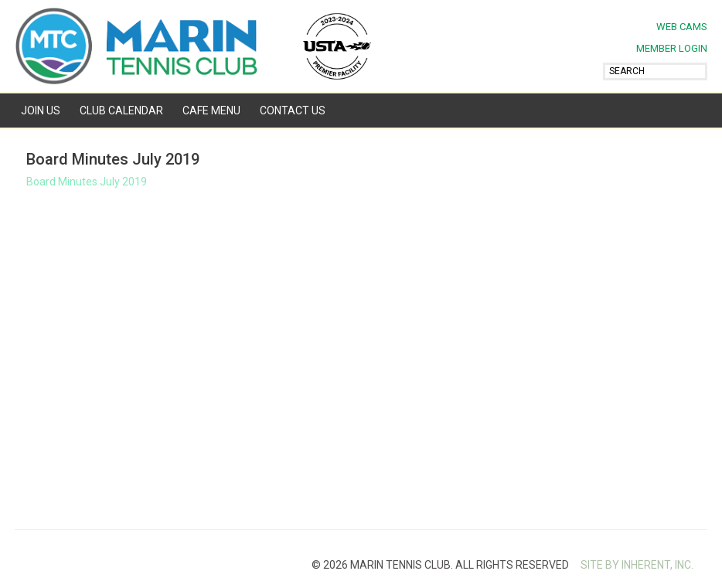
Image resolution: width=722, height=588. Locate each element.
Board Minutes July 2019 (87, 182)
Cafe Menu (211, 110)
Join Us (41, 110)
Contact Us (293, 110)
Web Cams (682, 27)
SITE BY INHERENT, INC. (637, 565)
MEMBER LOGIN (672, 48)
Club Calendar (121, 110)
